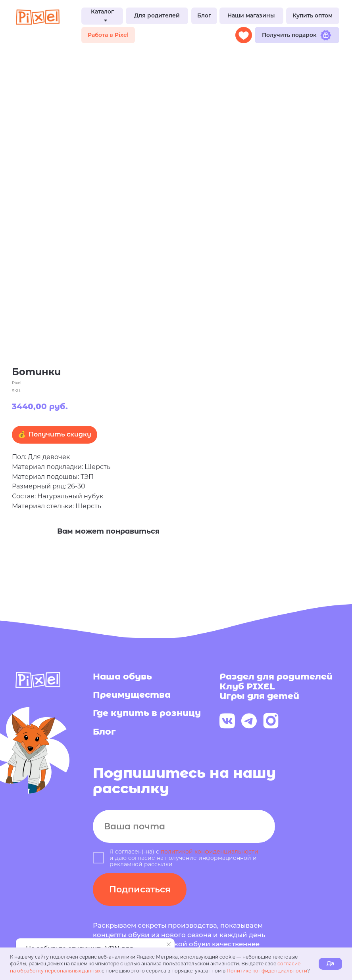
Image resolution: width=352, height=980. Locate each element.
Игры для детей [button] (259, 696)
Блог (104, 732)
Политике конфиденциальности (267, 971)
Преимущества (132, 695)
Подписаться (140, 889)
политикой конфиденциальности (210, 852)
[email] (184, 826)
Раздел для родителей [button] (276, 677)
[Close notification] (169, 944)
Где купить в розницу (147, 713)
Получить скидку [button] (60, 434)
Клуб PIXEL (247, 686)
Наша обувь (122, 677)
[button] (157, 16)
